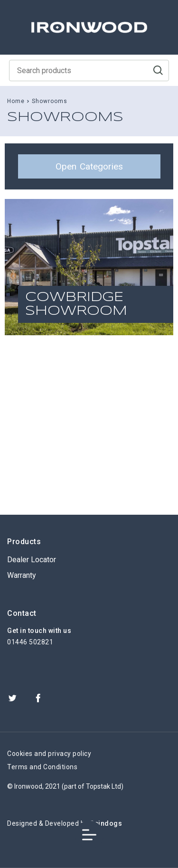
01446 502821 (30, 642)
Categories (89, 166)
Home (16, 101)
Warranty (22, 575)
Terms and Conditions (42, 767)
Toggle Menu (89, 835)
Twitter (12, 698)
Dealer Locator (32, 560)
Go (158, 71)
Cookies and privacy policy (49, 754)
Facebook (38, 698)
